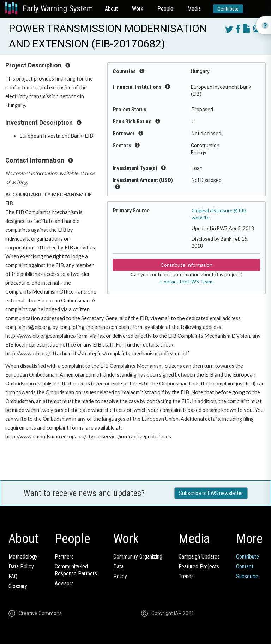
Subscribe (247, 576)
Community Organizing (138, 557)
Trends (186, 576)
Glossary (18, 586)
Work (138, 9)
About (111, 9)
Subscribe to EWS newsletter (211, 493)
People (165, 9)
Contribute (228, 9)
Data (118, 566)
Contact (245, 566)
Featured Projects (199, 566)
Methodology (23, 557)
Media (194, 9)
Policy (120, 576)
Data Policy (21, 566)
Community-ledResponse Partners (76, 570)
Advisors (64, 583)
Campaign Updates (199, 557)
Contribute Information (186, 265)
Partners (64, 557)
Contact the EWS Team (186, 281)
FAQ (13, 576)
